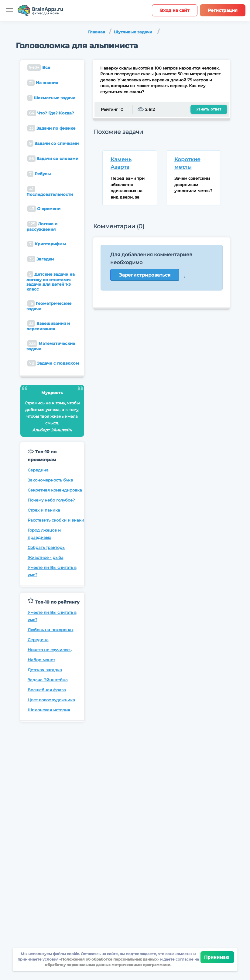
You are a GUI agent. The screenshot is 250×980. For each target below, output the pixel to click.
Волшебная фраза (47, 690)
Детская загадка (45, 670)
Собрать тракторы (46, 547)
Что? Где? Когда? (51, 113)
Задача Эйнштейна (48, 680)
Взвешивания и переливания (48, 326)
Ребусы (39, 174)
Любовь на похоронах (51, 630)
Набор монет (41, 660)
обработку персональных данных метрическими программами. (108, 965)
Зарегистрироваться (145, 275)
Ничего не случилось (50, 650)
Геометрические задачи (49, 306)
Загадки (41, 259)
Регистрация (223, 10)
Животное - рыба (46, 557)
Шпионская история (49, 710)
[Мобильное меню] (9, 10)
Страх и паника (44, 510)
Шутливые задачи (133, 32)
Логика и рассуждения (42, 226)
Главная (97, 32)
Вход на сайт (175, 10)
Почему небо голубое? (51, 500)
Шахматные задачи (51, 98)
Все (39, 68)
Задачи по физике (51, 128)
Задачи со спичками (53, 143)
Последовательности (50, 191)
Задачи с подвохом (53, 363)
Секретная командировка (55, 490)
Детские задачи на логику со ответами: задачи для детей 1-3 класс (51, 281)
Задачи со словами (53, 159)
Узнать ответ (209, 109)
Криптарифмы (47, 244)
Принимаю (217, 957)
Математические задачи (51, 346)
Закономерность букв (50, 480)
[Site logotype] (40, 10)
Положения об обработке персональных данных (109, 959)
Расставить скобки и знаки (56, 520)
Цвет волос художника (51, 700)
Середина (38, 470)
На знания (43, 83)
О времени (44, 209)
